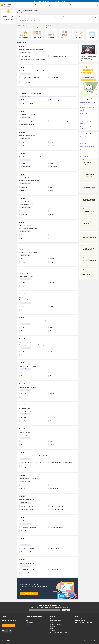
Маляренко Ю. (22, 17)
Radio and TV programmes (87, 150)
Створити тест (29, 593)
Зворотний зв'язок (8, 625)
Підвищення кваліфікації (44, 5)
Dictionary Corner (84, 137)
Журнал (15, 5)
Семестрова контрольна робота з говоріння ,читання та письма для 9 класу (88, 109)
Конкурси (55, 5)
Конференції (29, 623)
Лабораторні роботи (56, 625)
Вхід (90, 5)
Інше (67, 5)
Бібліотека (21, 5)
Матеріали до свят (80, 621)
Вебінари (28, 621)
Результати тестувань (35, 27)
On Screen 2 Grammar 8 (86, 114)
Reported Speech (84, 156)
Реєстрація (95, 5)
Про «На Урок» (5, 619)
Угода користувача (69, 641)
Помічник (32, 5)
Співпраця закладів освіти (9, 621)
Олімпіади (53, 630)
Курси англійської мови (57, 634)
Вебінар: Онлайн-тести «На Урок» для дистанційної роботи (88, 58)
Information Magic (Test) (86, 153)
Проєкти (53, 626)
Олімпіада (61, 5)
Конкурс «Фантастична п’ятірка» (83, 623)
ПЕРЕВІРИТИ (66, 610)
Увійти (8, 21)
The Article (83, 140)
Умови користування (79, 641)
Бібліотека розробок (56, 621)
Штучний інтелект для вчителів (59, 632)
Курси (27, 625)
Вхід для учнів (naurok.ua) (82, 619)
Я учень (86, 5)
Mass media (83, 143)
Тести (27, 5)
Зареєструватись (8, 16)
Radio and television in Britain (87, 147)
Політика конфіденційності (91, 641)
